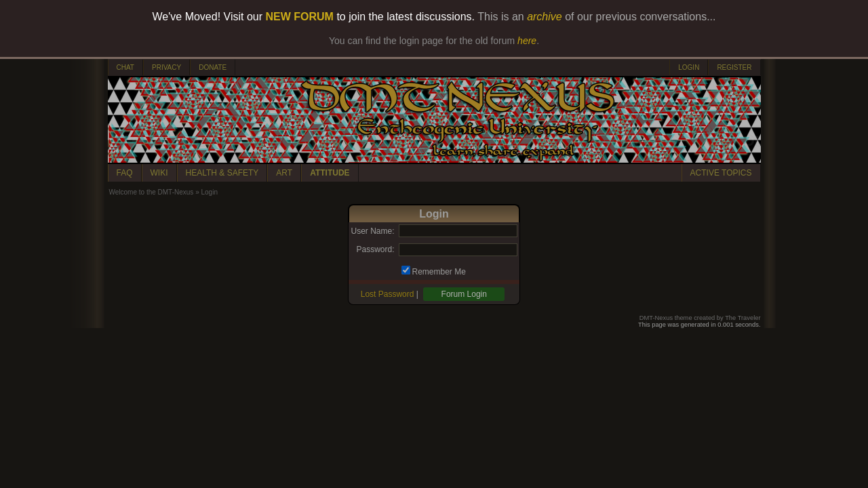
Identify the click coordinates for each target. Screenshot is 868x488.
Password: (375, 249)
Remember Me (439, 272)
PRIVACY (166, 67)
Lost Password (388, 294)
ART (284, 173)
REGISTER (734, 67)
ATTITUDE (330, 173)
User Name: (372, 231)
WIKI (159, 173)
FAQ (125, 173)
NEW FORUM (300, 17)
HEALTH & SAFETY (222, 173)
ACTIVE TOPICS (721, 173)
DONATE (213, 67)
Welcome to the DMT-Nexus (152, 192)
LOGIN (689, 67)
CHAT (125, 67)
